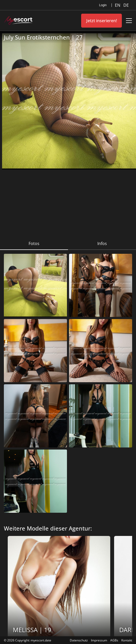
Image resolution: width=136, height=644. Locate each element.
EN (118, 5)
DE (126, 5)
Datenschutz (79, 640)
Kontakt (127, 640)
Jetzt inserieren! (102, 21)
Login (103, 5)
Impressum (99, 640)
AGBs (114, 640)
